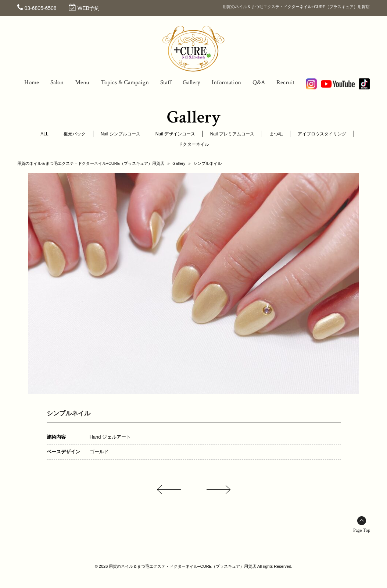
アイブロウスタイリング (322, 134)
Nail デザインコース (175, 134)
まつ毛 (276, 134)
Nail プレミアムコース (232, 134)
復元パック (75, 134)
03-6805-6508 (40, 8)
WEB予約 (89, 8)
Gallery (179, 163)
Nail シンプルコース (121, 134)
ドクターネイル (194, 144)
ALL (44, 134)
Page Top (362, 530)
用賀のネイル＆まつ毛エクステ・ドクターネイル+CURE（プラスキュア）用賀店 (91, 163)
